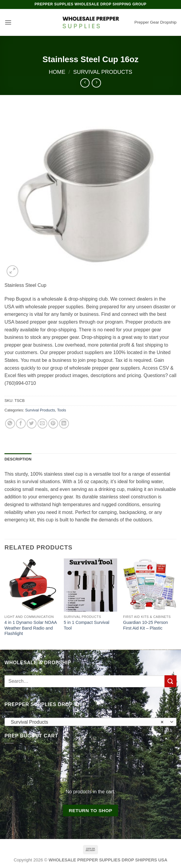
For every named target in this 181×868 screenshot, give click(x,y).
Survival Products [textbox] (87, 722)
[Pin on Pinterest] (53, 424)
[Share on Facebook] (21, 424)
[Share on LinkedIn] (64, 424)
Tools (61, 410)
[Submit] (171, 681)
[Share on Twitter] (32, 424)
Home (57, 72)
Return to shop (90, 810)
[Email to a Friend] (42, 424)
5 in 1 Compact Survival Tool (87, 625)
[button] (8, 22)
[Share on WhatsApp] (10, 424)
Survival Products (103, 72)
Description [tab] (18, 459)
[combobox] (90, 722)
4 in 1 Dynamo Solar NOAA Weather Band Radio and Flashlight (31, 628)
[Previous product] (96, 83)
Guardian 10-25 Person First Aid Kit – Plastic (146, 625)
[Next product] (85, 83)
